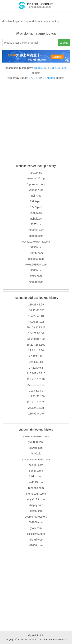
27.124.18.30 (36, 350)
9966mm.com (36, 230)
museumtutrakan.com (36, 436)
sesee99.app (36, 259)
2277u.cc (36, 224)
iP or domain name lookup (36, 33)
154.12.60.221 (36, 310)
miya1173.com (36, 499)
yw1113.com (36, 482)
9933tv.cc (36, 247)
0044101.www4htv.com (36, 242)
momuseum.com (36, 494)
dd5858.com (36, 236)
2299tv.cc (36, 213)
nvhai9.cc (36, 219)
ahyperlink (33, 635)
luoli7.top (36, 196)
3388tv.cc (36, 270)
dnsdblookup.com (13, 21)
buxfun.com (36, 471)
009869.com (36, 522)
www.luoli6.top (36, 178)
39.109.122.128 (36, 327)
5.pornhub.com (36, 184)
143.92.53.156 (36, 396)
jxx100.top (36, 173)
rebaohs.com (36, 488)
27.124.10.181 (36, 385)
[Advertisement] (36, 120)
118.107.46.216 (36, 373)
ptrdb (42, 635)
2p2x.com (36, 276)
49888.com (36, 545)
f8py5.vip (36, 453)
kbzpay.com (36, 505)
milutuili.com (36, 540)
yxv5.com (36, 528)
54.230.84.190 (36, 339)
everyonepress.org (36, 517)
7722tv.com (36, 253)
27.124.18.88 (36, 408)
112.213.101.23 (36, 402)
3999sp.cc (36, 201)
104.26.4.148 (36, 316)
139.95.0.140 (36, 414)
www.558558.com (36, 265)
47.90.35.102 (36, 322)
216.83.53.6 (36, 391)
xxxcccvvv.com (36, 534)
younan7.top (36, 190)
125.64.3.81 (36, 362)
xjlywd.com (36, 448)
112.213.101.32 (36, 379)
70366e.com (36, 282)
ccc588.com (36, 465)
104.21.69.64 (36, 333)
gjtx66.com (36, 511)
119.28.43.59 (36, 304)
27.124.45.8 (36, 368)
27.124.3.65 (36, 356)
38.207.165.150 (36, 345)
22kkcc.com (36, 476)
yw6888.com (36, 442)
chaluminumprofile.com (36, 459)
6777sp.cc (36, 207)
